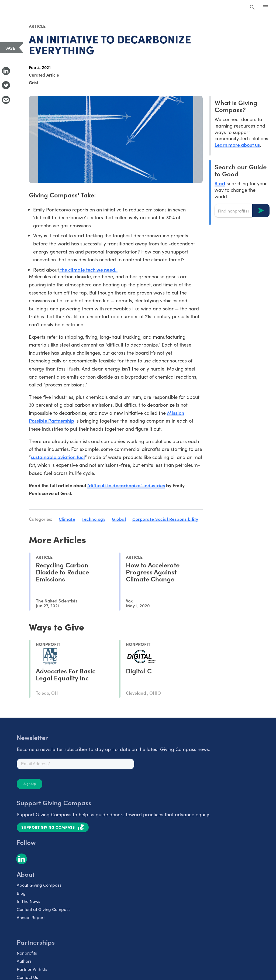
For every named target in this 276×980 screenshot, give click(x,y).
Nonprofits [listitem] (27, 953)
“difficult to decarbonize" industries (126, 485)
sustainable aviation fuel (58, 457)
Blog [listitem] (21, 893)
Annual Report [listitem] (31, 917)
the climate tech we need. (88, 270)
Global (119, 519)
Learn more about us (237, 145)
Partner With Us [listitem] (32, 969)
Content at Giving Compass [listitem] (44, 909)
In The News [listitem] (28, 901)
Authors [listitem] (24, 961)
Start (220, 183)
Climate (67, 519)
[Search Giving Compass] (252, 8)
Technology (94, 519)
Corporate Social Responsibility (165, 519)
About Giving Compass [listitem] (39, 885)
